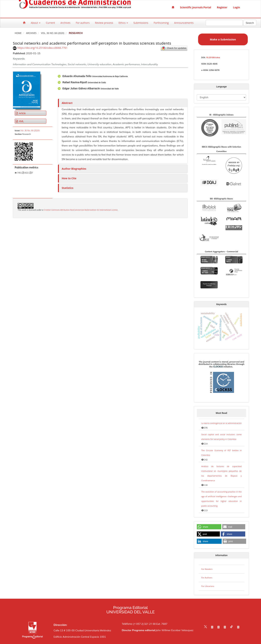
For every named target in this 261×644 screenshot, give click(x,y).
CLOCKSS (218, 367)
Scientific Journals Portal (196, 7)
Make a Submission (223, 39)
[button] (209, 527)
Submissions (141, 23)
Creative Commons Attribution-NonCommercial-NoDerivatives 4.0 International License (81, 210)
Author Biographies (74, 169)
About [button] (36, 23)
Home (18, 33)
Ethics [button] (123, 23)
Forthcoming (161, 23)
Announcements (184, 23)
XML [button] (21, 121)
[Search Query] (224, 23)
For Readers (207, 569)
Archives (65, 23)
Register (222, 7)
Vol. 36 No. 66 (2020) (53, 33)
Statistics (67, 188)
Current (50, 23)
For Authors (207, 578)
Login (237, 7)
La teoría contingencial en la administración (221, 423)
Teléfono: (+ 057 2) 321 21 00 (139, 624)
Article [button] (22, 113)
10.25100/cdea (213, 57)
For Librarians (208, 586)
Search (250, 23)
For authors (83, 23)
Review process (104, 23)
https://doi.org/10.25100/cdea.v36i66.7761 (43, 48)
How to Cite (69, 178)
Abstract (67, 103)
